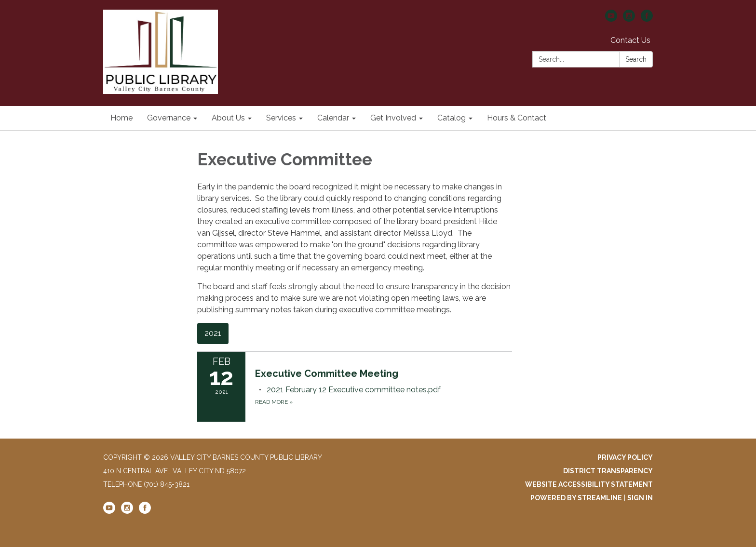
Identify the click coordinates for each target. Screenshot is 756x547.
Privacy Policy (625, 457)
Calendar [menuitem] (333, 118)
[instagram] (629, 19)
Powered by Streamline (576, 498)
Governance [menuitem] (169, 118)
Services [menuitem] (281, 118)
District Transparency (608, 471)
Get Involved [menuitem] (393, 118)
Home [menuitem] (121, 118)
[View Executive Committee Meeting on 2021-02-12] (384, 374)
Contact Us (630, 40)
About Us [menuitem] (228, 118)
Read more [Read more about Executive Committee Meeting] (274, 402)
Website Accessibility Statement (589, 484)
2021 (213, 333)
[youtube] (611, 19)
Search (636, 59)
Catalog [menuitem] (452, 118)
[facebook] (647, 19)
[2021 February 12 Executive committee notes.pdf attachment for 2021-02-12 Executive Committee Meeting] (354, 390)
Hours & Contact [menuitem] (517, 118)
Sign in (640, 498)
